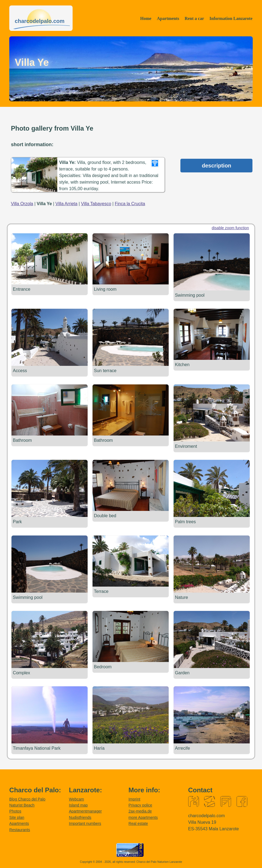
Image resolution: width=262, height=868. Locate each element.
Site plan (17, 817)
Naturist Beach (22, 804)
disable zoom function (230, 228)
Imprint (134, 798)
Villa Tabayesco (96, 204)
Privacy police (140, 804)
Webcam (76, 798)
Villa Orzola (22, 204)
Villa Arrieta (66, 204)
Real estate (138, 823)
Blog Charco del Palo (27, 798)
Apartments (168, 18)
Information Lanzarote (231, 18)
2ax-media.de (140, 810)
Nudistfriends (80, 817)
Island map (78, 804)
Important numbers (85, 823)
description (217, 166)
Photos (15, 810)
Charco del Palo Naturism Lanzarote (159, 861)
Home (146, 18)
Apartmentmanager (85, 810)
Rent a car (194, 18)
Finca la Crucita (130, 204)
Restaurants (20, 829)
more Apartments (143, 817)
